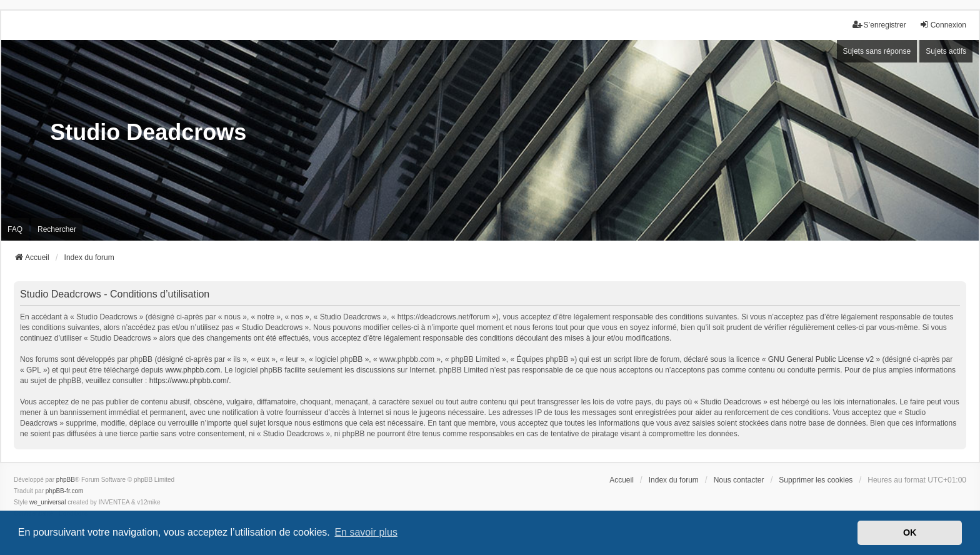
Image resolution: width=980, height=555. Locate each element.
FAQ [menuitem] (15, 229)
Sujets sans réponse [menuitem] (877, 51)
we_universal (47, 502)
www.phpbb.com (192, 370)
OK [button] (910, 532)
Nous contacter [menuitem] (739, 480)
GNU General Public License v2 (821, 359)
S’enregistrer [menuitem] (879, 25)
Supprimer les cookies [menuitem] (816, 480)
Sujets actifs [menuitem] (946, 51)
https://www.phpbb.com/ (189, 381)
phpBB (66, 480)
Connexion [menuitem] (943, 25)
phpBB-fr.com (65, 491)
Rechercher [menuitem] (57, 229)
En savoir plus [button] (366, 532)
